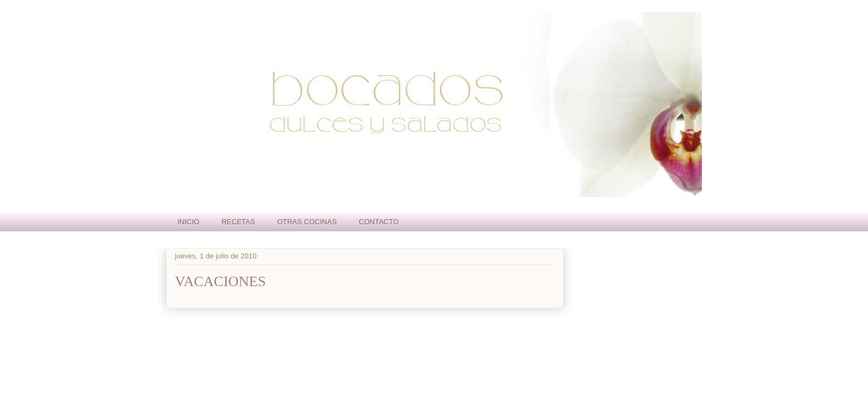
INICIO (189, 222)
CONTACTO (379, 222)
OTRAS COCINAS (307, 222)
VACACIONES (220, 281)
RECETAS (238, 222)
